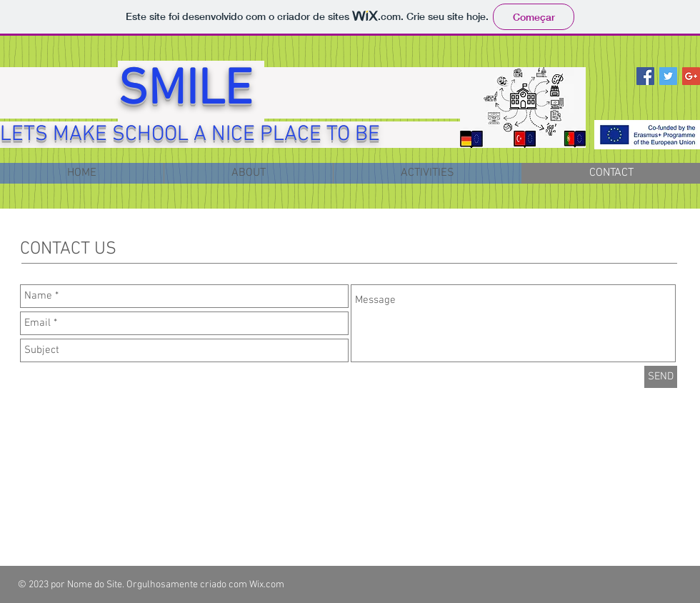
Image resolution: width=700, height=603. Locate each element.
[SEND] (661, 377)
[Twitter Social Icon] (668, 76)
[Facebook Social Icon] (645, 76)
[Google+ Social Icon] (691, 76)
